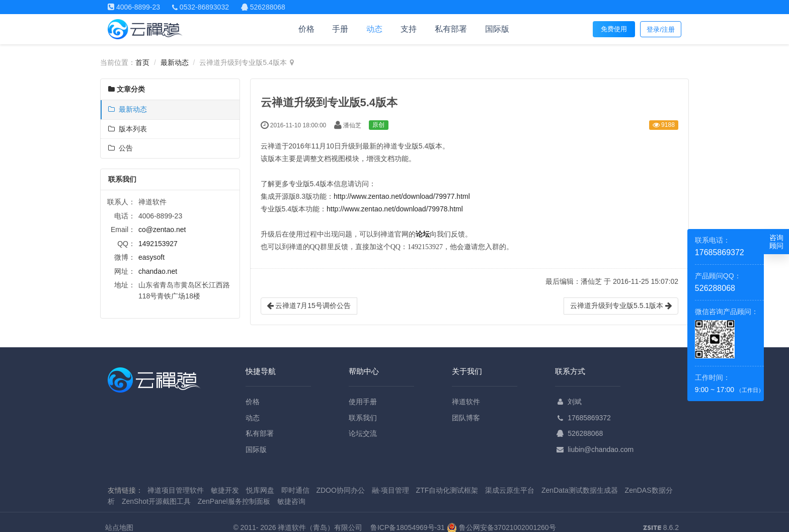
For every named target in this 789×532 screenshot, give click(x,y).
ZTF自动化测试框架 (447, 490)
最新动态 (175, 62)
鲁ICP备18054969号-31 (408, 527)
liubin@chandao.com (601, 449)
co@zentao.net (162, 230)
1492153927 (158, 244)
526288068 (585, 433)
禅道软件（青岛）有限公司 (320, 527)
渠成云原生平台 (510, 490)
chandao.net (158, 271)
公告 (121, 148)
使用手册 (363, 402)
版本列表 (128, 129)
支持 (409, 29)
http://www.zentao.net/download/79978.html (395, 209)
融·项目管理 (390, 490)
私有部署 (451, 29)
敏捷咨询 (291, 501)
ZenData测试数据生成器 (580, 490)
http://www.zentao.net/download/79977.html (402, 196)
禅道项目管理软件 (176, 490)
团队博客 (466, 418)
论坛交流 (363, 433)
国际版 (497, 29)
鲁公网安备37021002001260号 (501, 527)
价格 (306, 29)
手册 (340, 29)
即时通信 (295, 490)
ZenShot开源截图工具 (156, 501)
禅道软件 (466, 402)
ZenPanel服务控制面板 (234, 501)
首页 (142, 62)
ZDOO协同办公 (340, 490)
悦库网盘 (260, 490)
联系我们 (363, 418)
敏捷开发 (225, 490)
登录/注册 (661, 29)
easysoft (151, 257)
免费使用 (614, 29)
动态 (374, 29)
